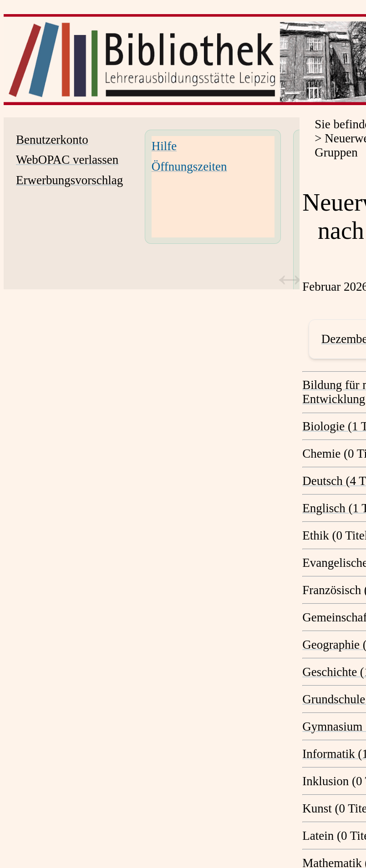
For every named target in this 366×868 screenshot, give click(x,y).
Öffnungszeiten (189, 167)
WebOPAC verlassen (67, 160)
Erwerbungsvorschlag (69, 180)
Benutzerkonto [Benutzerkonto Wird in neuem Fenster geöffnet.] (52, 140)
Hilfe (164, 146)
